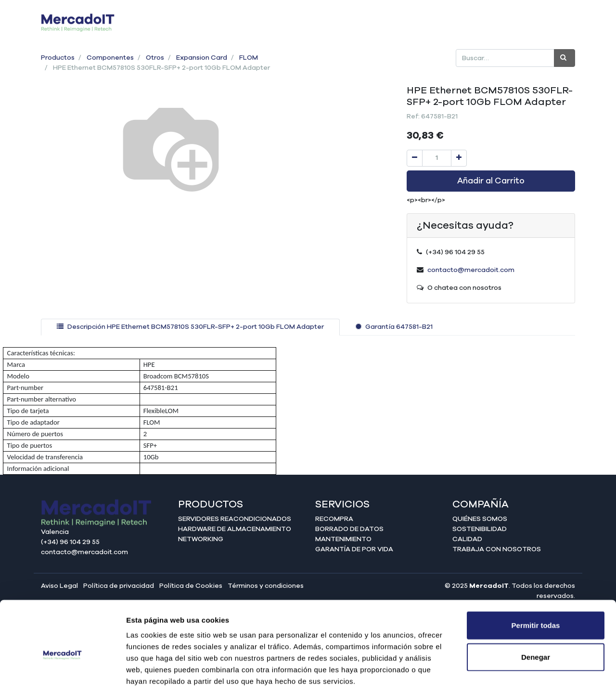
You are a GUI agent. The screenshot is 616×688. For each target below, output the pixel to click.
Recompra (334, 519)
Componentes (110, 58)
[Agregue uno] (459, 158)
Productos (58, 58)
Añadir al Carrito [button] (491, 181)
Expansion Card (202, 58)
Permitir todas (536, 574)
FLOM (249, 58)
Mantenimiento (343, 539)
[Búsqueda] (565, 58)
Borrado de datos (349, 529)
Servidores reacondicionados (235, 519)
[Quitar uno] (415, 158)
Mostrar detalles (521, 669)
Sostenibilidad (480, 529)
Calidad (467, 539)
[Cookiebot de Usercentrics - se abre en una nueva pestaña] (62, 669)
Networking (201, 539)
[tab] (190, 327)
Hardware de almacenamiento (235, 529)
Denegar (536, 606)
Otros (155, 58)
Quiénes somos (480, 519)
